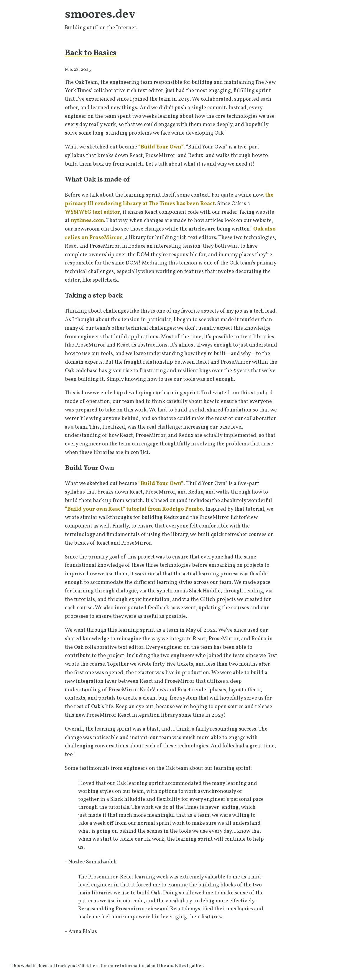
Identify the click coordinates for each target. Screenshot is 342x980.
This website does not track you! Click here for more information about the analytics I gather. (107, 966)
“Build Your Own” (161, 147)
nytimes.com (87, 221)
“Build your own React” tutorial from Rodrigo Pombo (134, 509)
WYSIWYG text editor (92, 212)
